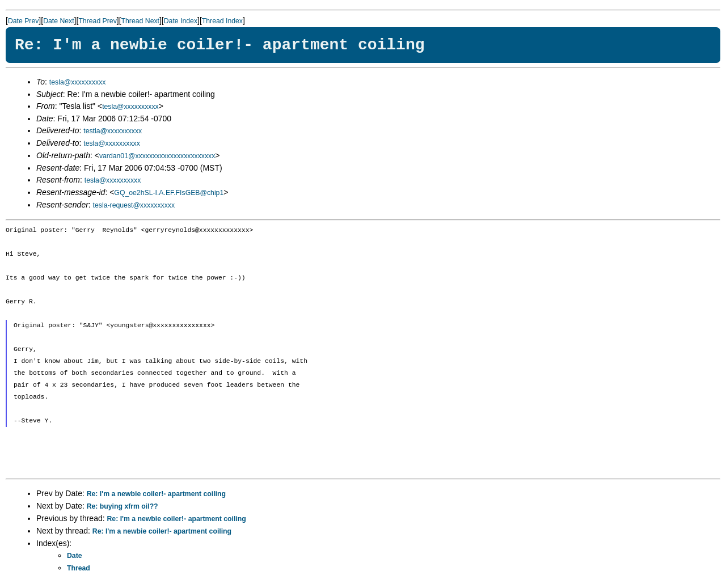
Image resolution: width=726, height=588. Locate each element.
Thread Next (140, 21)
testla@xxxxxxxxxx (113, 131)
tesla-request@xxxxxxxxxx (134, 205)
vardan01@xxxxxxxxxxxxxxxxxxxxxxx (157, 156)
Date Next (58, 21)
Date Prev (23, 21)
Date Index (181, 21)
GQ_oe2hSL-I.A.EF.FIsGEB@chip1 (169, 193)
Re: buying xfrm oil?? (123, 506)
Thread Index (222, 21)
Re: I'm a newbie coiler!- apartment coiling (156, 494)
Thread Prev (97, 21)
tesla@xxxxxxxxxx (78, 82)
